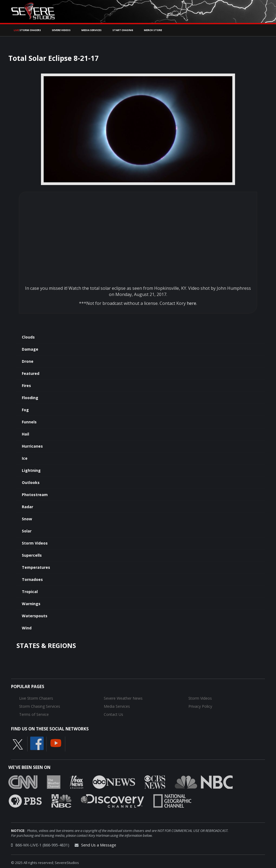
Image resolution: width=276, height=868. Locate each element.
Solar (27, 531)
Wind (27, 628)
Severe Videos (61, 30)
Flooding (30, 398)
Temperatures (36, 567)
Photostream (35, 495)
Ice (25, 458)
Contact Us (113, 714)
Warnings (31, 604)
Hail (25, 434)
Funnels (29, 422)
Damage (30, 349)
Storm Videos (35, 543)
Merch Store (153, 30)
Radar (27, 507)
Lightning (31, 470)
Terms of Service (34, 714)
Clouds (28, 337)
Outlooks (31, 482)
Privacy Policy (200, 706)
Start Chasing (123, 30)
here (192, 303)
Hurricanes (32, 446)
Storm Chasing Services (40, 706)
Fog (25, 410)
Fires (26, 386)
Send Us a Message (99, 845)
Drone (28, 361)
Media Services (92, 30)
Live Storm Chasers (36, 698)
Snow (27, 519)
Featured (31, 373)
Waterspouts (35, 616)
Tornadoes (32, 579)
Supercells (32, 555)
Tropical (30, 592)
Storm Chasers (27, 30)
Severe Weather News (123, 698)
